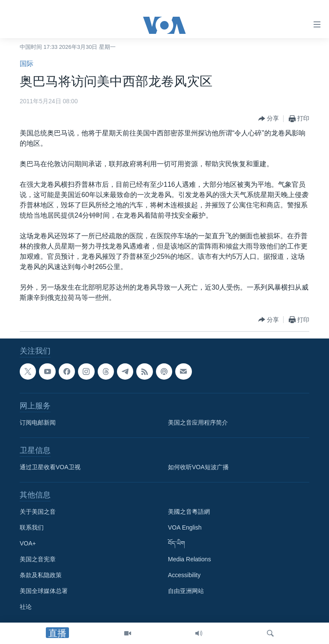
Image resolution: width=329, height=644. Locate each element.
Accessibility (184, 575)
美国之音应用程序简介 (198, 422)
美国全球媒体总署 (44, 591)
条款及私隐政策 (41, 575)
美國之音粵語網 (189, 512)
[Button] (269, 119)
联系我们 (32, 527)
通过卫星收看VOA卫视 (50, 467)
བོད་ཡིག (176, 543)
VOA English (185, 527)
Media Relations (189, 559)
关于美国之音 (38, 512)
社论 (26, 607)
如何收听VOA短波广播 (198, 467)
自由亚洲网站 (186, 591)
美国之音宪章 (38, 559)
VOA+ (28, 543)
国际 (27, 64)
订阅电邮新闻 (38, 422)
